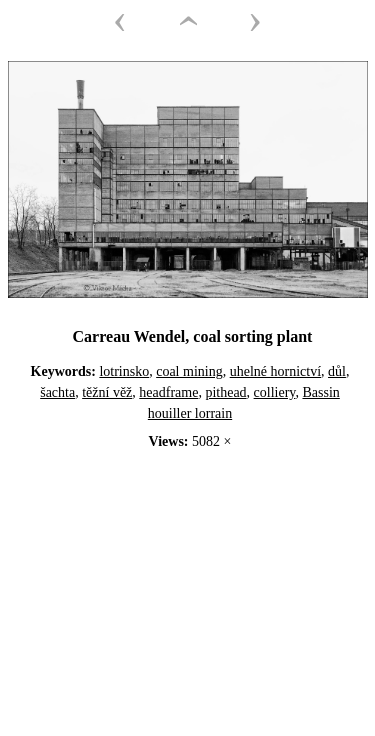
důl (337, 371)
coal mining (189, 371)
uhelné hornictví (275, 371)
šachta (57, 392)
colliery (275, 392)
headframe (168, 392)
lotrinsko (124, 371)
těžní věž (107, 392)
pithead (225, 392)
